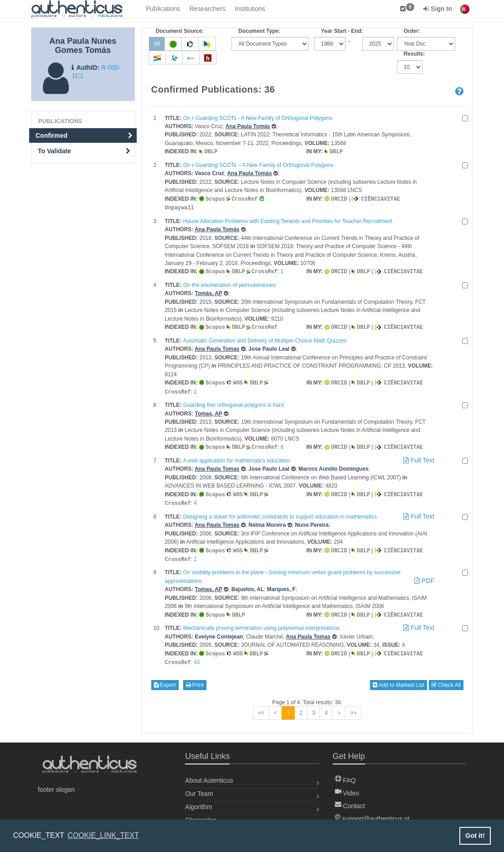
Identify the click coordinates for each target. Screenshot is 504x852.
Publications (163, 9)
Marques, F (281, 584)
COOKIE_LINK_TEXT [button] (103, 835)
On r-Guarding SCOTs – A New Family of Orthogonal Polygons (258, 165)
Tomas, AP (209, 410)
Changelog (201, 813)
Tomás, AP (209, 291)
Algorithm (198, 800)
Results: (414, 54)
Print (195, 678)
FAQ (345, 774)
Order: (412, 31)
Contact (350, 799)
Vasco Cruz (210, 173)
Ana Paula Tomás (248, 126)
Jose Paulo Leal (269, 347)
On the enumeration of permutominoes (230, 283)
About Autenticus (209, 774)
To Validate (84, 151)
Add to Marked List (399, 678)
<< (261, 706)
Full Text (418, 457)
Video (347, 786)
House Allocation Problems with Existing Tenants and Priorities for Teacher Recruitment (288, 220)
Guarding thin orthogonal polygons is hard (234, 402)
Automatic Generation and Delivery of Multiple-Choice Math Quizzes (265, 338)
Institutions (250, 9)
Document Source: (180, 31)
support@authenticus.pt (372, 812)
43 (197, 656)
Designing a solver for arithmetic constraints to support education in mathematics (280, 512)
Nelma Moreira (267, 520)
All (157, 44)
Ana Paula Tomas (217, 347)
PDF (424, 575)
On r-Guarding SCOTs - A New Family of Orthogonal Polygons (258, 118)
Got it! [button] (475, 836)
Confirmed (84, 135)
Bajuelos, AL (248, 584)
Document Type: (259, 31)
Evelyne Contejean (219, 631)
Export (165, 678)
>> (353, 706)
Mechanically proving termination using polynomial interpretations (262, 622)
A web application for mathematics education (237, 457)
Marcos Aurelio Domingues (334, 465)
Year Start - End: (342, 31)
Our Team (199, 787)
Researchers (208, 9)
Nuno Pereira (312, 520)
